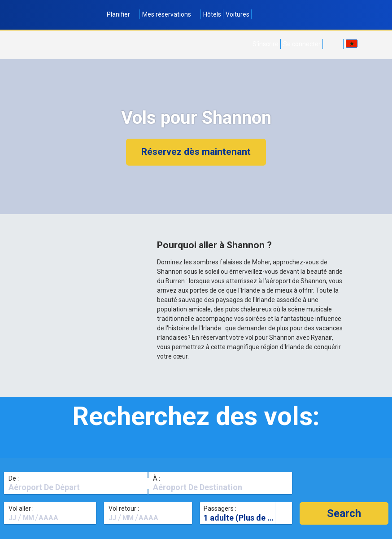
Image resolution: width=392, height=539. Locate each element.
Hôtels (212, 14)
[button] (344, 513)
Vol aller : (21, 508)
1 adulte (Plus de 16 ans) (248, 518)
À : (157, 478)
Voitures (237, 14)
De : (14, 478)
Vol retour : (124, 508)
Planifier (122, 14)
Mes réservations (170, 14)
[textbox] (76, 487)
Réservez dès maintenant (196, 152)
